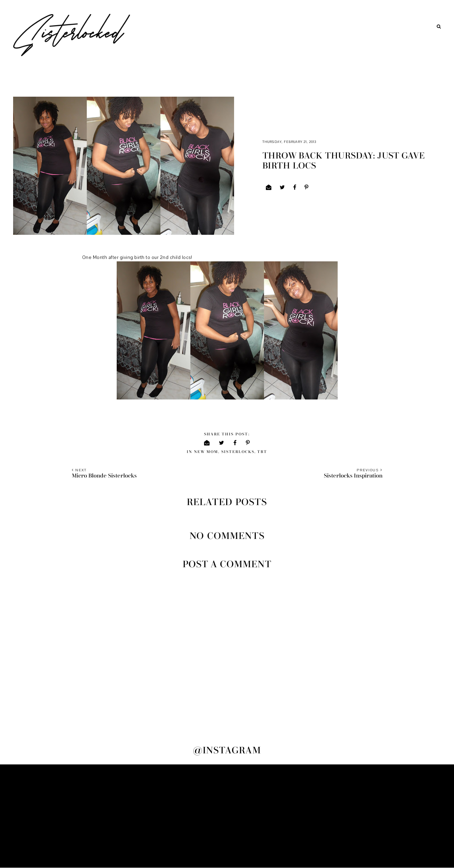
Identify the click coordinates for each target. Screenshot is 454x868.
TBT (262, 452)
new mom (206, 452)
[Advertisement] (227, 816)
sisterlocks (238, 452)
